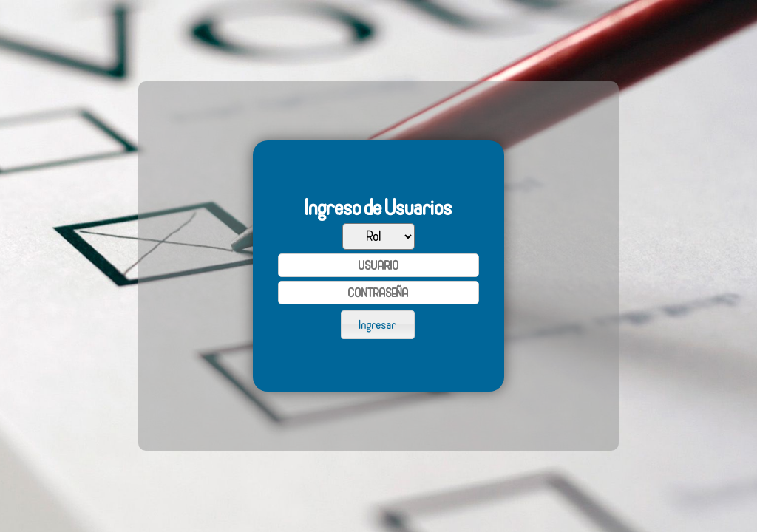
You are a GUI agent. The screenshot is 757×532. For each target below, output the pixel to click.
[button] (378, 324)
